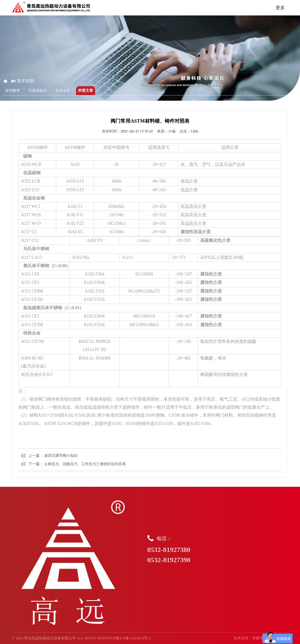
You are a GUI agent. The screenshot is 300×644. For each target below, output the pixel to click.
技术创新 (23, 81)
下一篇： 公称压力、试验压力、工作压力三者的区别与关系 (72, 464)
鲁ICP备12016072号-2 (133, 638)
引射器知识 (38, 90)
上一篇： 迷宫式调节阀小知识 (48, 456)
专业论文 (63, 90)
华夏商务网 (261, 638)
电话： (218, 550)
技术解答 (13, 90)
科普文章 (86, 90)
